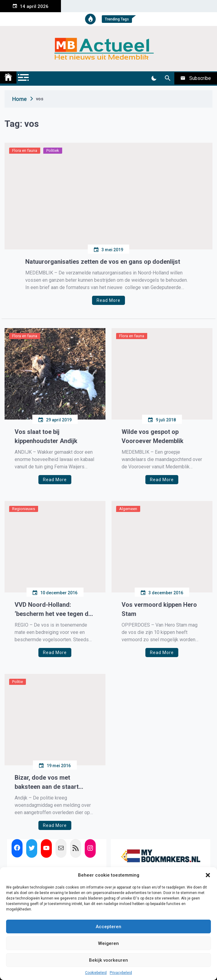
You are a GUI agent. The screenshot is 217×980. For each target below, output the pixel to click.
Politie (18, 682)
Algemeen (128, 509)
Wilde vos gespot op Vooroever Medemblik (153, 436)
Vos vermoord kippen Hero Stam (159, 609)
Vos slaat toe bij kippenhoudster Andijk (46, 436)
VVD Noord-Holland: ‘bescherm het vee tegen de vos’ (53, 610)
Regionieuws (24, 509)
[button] (208, 875)
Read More (108, 300)
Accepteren (108, 927)
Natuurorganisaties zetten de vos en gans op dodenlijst (103, 262)
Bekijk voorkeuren (108, 960)
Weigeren (108, 943)
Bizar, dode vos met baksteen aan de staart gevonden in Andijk (47, 783)
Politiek (53, 150)
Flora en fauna (25, 150)
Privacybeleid (121, 973)
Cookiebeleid (96, 973)
